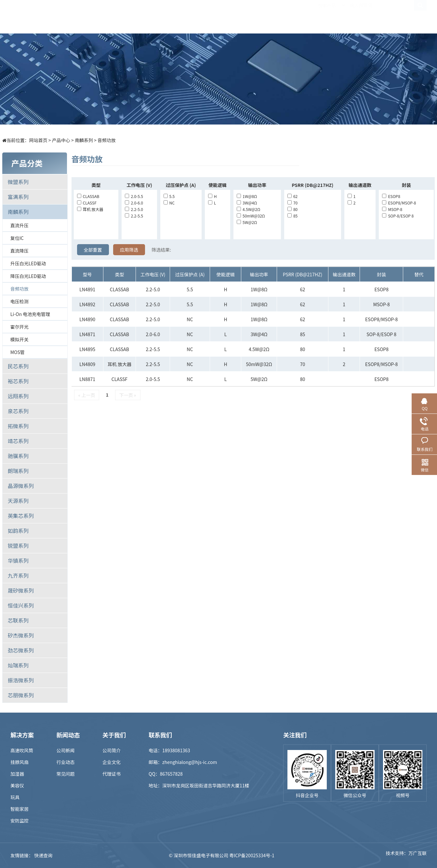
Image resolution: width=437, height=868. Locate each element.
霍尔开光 (20, 327)
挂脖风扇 (20, 762)
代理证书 (112, 774)
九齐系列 (18, 575)
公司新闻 (66, 750)
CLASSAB (88, 196)
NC (169, 203)
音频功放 (107, 140)
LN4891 (87, 289)
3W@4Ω (247, 203)
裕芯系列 (18, 381)
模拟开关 (20, 339)
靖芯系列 (18, 441)
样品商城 (224, 17)
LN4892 (87, 304)
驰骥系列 (18, 456)
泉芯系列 (18, 411)
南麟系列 (84, 140)
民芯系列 (18, 366)
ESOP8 (391, 196)
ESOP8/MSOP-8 (399, 203)
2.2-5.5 (134, 216)
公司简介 (112, 750)
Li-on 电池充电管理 (30, 314)
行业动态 (66, 762)
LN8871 (87, 379)
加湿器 (17, 774)
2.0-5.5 (134, 196)
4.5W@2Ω (248, 209)
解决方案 (188, 17)
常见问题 (66, 774)
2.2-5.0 (134, 209)
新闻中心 (260, 17)
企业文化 (112, 762)
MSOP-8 (392, 209)
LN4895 (87, 349)
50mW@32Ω (251, 216)
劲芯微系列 (21, 650)
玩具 (15, 797)
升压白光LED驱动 (28, 263)
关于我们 (331, 17)
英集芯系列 (21, 516)
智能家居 (20, 809)
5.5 (169, 196)
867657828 (171, 774)
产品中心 (152, 17)
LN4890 (87, 319)
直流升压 (20, 225)
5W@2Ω (247, 222)
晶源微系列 (21, 486)
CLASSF (87, 203)
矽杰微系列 (21, 635)
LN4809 (87, 364)
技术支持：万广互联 (406, 855)
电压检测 (20, 301)
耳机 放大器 (90, 209)
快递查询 (43, 855)
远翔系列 (18, 396)
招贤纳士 (296, 17)
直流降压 (20, 251)
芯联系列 (18, 620)
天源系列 (18, 501)
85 (292, 216)
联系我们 (367, 17)
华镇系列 (18, 560)
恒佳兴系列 (21, 605)
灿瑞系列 (18, 665)
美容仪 (17, 785)
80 (292, 209)
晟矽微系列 (21, 590)
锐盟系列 (18, 546)
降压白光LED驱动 (28, 276)
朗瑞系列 (18, 471)
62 (292, 196)
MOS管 (18, 352)
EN (420, 17)
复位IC (17, 238)
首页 (117, 17)
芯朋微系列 (21, 695)
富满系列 (18, 197)
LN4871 (87, 334)
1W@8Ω (247, 196)
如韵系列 (18, 531)
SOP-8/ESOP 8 (398, 216)
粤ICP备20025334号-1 (252, 855)
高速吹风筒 (22, 750)
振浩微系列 (21, 680)
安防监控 (20, 821)
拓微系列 (18, 426)
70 (292, 203)
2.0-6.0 (134, 203)
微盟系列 (18, 182)
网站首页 (38, 140)
